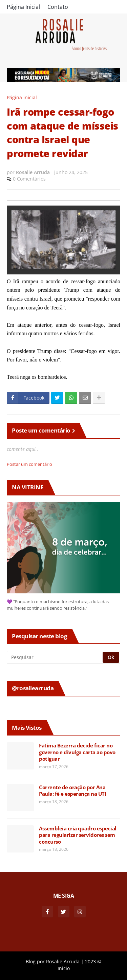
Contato (58, 7)
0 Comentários (29, 179)
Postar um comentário (29, 464)
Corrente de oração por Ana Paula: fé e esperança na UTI (72, 791)
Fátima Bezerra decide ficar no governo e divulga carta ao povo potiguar (77, 752)
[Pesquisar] (55, 657)
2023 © (93, 961)
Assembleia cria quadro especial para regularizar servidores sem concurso (78, 835)
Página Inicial (23, 7)
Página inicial (22, 97)
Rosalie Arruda (63, 961)
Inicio (64, 968)
